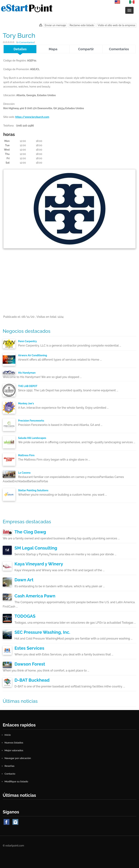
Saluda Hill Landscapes (32, 438)
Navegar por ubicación (18, 758)
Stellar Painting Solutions (33, 490)
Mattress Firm (26, 455)
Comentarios (119, 49)
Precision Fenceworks (31, 421)
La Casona (24, 473)
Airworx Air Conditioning (33, 355)
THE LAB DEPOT (28, 386)
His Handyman (27, 373)
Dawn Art (24, 580)
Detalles (20, 49)
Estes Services (29, 648)
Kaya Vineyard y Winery (39, 564)
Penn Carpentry (28, 341)
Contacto (10, 774)
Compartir (86, 49)
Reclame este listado (82, 25)
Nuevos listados (14, 743)
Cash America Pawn (35, 596)
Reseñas (10, 766)
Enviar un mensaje (55, 25)
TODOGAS (25, 616)
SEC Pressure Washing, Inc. (42, 632)
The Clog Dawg (30, 532)
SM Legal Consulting (36, 548)
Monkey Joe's (26, 403)
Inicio (8, 735)
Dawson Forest (30, 664)
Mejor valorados (14, 750)
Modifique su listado (16, 781)
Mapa (53, 49)
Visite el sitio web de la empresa (116, 25)
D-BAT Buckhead (32, 680)
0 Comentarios (26, 42)
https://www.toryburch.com (32, 117)
